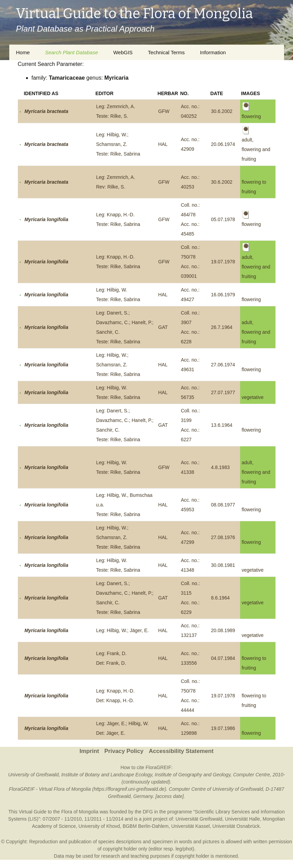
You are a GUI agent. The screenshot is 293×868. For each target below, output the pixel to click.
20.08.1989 (223, 630)
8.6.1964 (220, 598)
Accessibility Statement (181, 751)
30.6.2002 (222, 111)
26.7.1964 (222, 327)
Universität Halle (243, 819)
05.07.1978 (223, 219)
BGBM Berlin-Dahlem (146, 826)
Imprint (89, 751)
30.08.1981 (223, 565)
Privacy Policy (124, 751)
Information (213, 52)
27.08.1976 (223, 537)
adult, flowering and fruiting (256, 332)
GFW (164, 111)
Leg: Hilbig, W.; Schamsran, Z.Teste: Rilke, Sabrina (118, 144)
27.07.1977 (223, 392)
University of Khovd (99, 826)
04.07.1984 (223, 658)
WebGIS (123, 52)
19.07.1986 (223, 728)
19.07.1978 (223, 262)
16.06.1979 (223, 295)
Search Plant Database (71, 52)
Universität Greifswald (199, 819)
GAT (163, 327)
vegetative (253, 397)
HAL (163, 144)
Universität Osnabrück (236, 826)
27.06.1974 (223, 365)
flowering (251, 299)
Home (23, 52)
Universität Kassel (190, 826)
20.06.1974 (223, 144)
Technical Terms (166, 52)
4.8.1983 (220, 467)
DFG (148, 812)
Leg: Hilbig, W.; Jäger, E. (122, 630)
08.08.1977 (223, 505)
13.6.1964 (222, 425)
